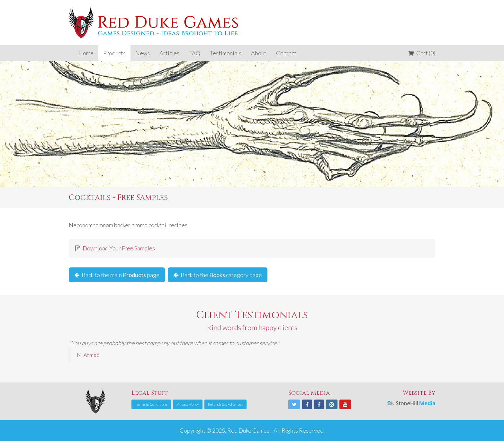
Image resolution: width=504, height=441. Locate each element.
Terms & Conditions (151, 404)
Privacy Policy (188, 404)
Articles (169, 53)
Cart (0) (422, 53)
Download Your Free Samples (119, 248)
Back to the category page (218, 275)
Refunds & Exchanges (225, 404)
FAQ (195, 53)
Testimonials (226, 53)
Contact (286, 53)
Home (86, 53)
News (143, 53)
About (259, 53)
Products (114, 53)
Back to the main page (117, 275)
